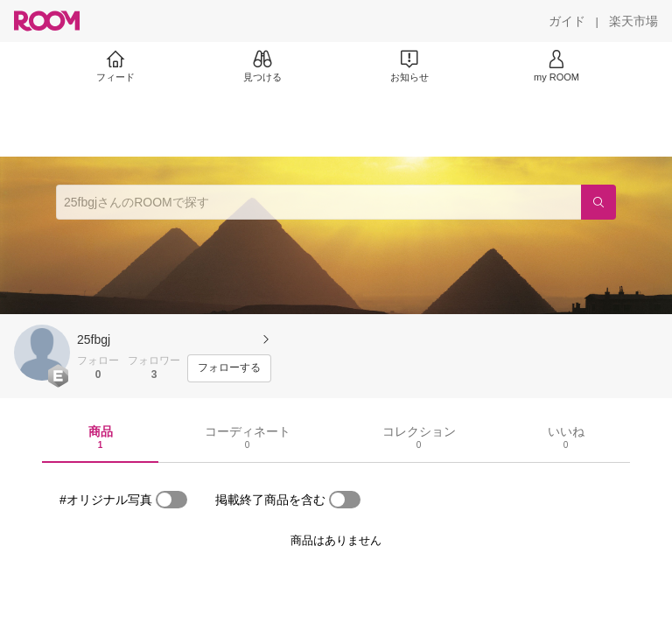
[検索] (598, 202)
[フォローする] (229, 368)
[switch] (171, 500)
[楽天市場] (633, 21)
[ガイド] (567, 21)
